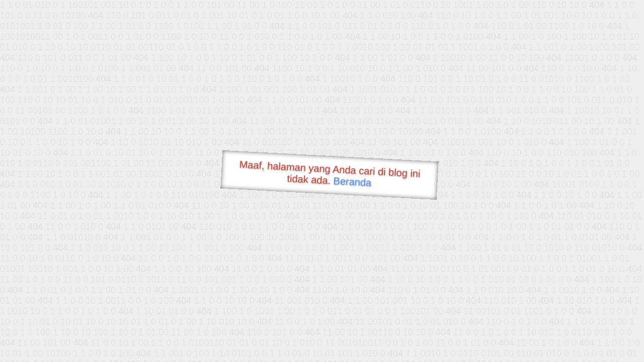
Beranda (352, 182)
